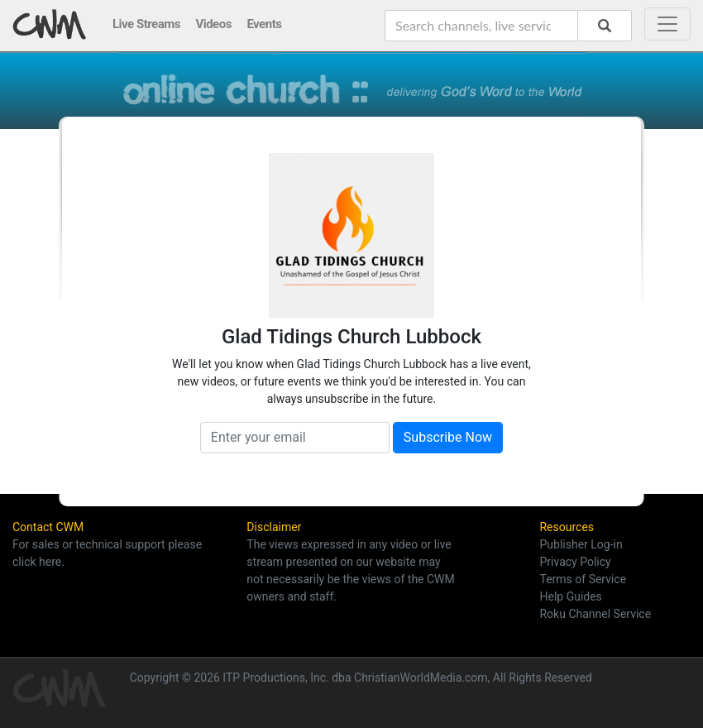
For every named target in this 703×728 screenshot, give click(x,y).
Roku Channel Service (595, 614)
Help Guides (570, 596)
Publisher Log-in (581, 544)
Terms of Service (583, 579)
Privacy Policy (575, 562)
